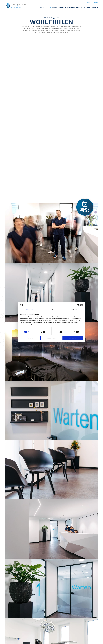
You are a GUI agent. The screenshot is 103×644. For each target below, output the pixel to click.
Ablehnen (30, 338)
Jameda (65, 2)
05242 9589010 (92, 3)
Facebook (58, 2)
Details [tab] (51, 310)
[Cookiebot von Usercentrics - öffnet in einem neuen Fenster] (77, 305)
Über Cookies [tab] (74, 310)
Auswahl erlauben (51, 338)
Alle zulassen (73, 338)
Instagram (61, 2)
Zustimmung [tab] (29, 310)
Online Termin (77, 2)
